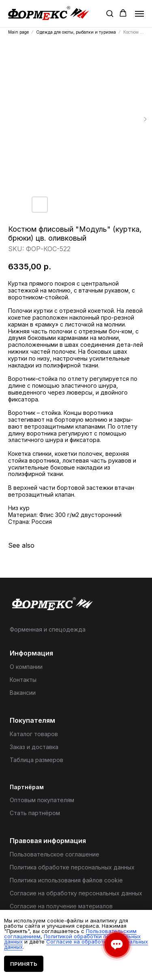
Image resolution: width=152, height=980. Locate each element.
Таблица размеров (36, 760)
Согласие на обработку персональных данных (76, 893)
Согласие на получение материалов (61, 906)
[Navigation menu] (139, 14)
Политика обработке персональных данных (72, 867)
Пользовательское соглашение (55, 854)
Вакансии (23, 693)
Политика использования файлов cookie (66, 880)
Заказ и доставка (34, 747)
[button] (110, 13)
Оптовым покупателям (42, 800)
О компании (26, 667)
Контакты (23, 680)
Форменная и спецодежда (48, 629)
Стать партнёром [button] (35, 813)
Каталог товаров (34, 734)
